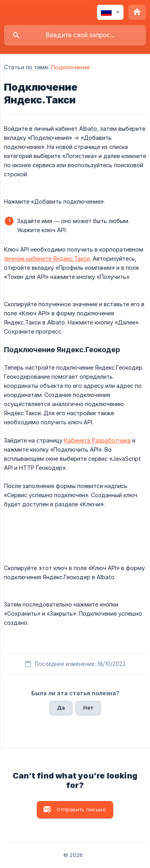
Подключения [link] (70, 67)
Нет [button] (88, 708)
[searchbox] (75, 35)
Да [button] (61, 708)
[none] (110, 12)
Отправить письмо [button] (81, 809)
